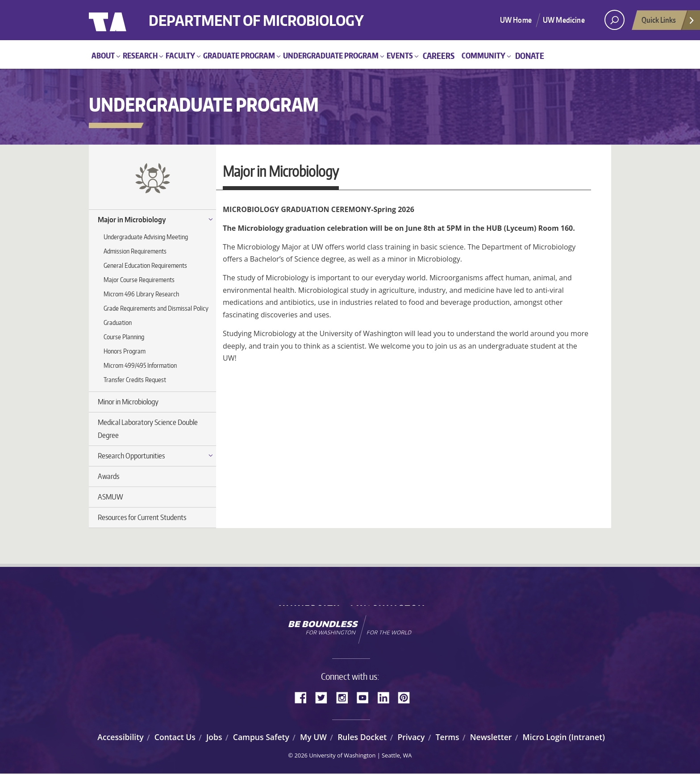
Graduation (118, 322)
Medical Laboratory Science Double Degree (148, 429)
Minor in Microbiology (128, 402)
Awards (108, 476)
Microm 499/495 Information (140, 365)
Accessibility (120, 737)
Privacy (411, 737)
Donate (530, 56)
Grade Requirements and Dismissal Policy (156, 308)
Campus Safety (261, 737)
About (103, 55)
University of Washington (125, 20)
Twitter (325, 697)
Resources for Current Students (142, 517)
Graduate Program (239, 55)
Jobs (214, 737)
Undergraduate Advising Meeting (146, 237)
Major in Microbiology (132, 220)
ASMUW (110, 497)
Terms (448, 737)
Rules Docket (362, 737)
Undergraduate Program (331, 55)
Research (140, 55)
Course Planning (124, 337)
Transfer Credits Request (135, 380)
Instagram (345, 697)
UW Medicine (564, 20)
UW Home (516, 20)
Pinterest (407, 697)
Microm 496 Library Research (141, 294)
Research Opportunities (131, 456)
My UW (313, 737)
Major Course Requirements (139, 280)
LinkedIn (387, 697)
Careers (439, 56)
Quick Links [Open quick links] (668, 22)
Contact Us (175, 737)
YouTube (366, 697)
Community (483, 55)
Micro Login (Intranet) (564, 737)
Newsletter (491, 737)
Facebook (304, 697)
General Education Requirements (145, 265)
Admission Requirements (135, 251)
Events (400, 55)
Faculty (180, 55)
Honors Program (125, 351)
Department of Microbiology (277, 15)
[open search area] (615, 20)
